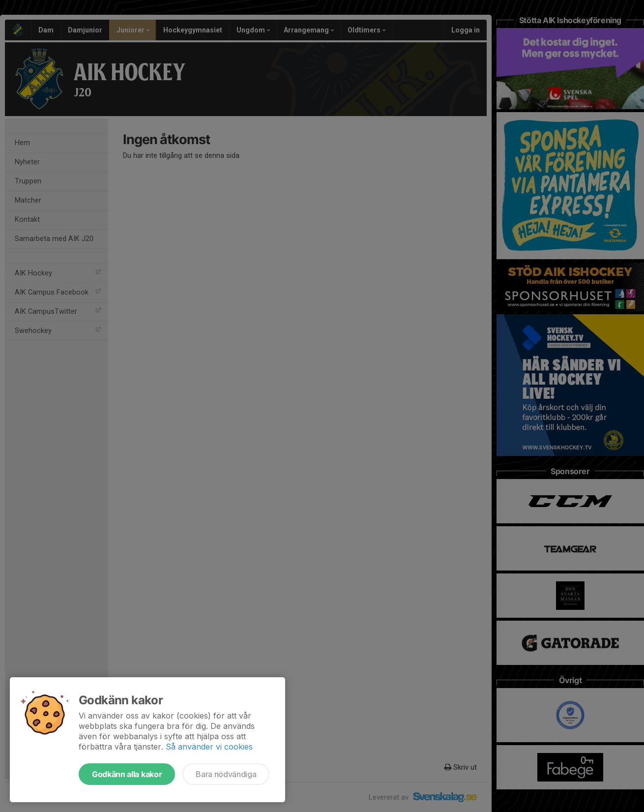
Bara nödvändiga (226, 774)
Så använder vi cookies (209, 747)
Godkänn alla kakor (127, 774)
